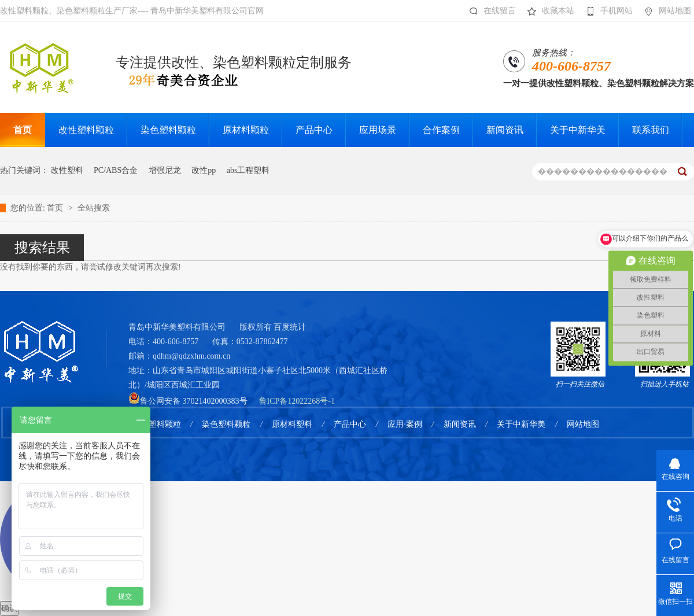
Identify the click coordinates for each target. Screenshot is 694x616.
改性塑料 (67, 170)
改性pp (204, 170)
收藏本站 (548, 11)
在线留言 (490, 11)
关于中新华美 (521, 424)
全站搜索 (94, 208)
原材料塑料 (292, 424)
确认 (9, 608)
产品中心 (350, 424)
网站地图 (665, 11)
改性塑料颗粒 (157, 424)
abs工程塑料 (248, 170)
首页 (56, 208)
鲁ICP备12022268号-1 (297, 401)
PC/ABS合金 (116, 170)
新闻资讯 (460, 424)
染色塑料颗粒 (226, 424)
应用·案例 (405, 424)
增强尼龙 (165, 170)
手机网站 (606, 11)
